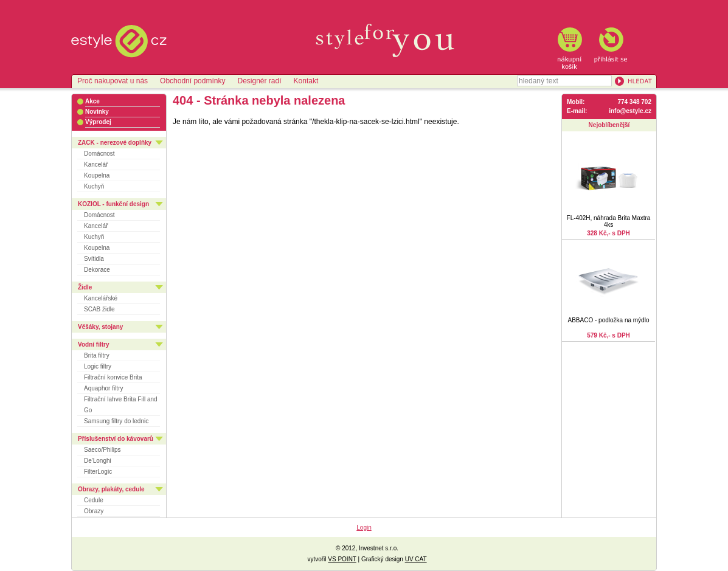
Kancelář (96, 164)
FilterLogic (98, 472)
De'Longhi (98, 461)
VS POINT (342, 559)
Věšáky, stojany (100, 327)
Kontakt (306, 81)
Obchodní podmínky (192, 81)
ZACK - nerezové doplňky (115, 143)
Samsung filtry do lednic (116, 421)
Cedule (94, 500)
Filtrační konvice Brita (113, 377)
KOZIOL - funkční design (113, 204)
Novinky (97, 112)
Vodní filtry (93, 344)
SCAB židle (99, 309)
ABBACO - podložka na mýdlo (609, 320)
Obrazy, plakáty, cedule (111, 489)
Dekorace (97, 270)
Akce (92, 101)
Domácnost (99, 154)
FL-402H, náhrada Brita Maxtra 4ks (609, 221)
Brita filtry (97, 355)
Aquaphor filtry (103, 388)
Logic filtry (98, 366)
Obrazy (94, 511)
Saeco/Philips (102, 450)
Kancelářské (101, 298)
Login (364, 528)
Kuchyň (94, 186)
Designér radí (259, 81)
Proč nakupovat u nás (113, 81)
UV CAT (416, 559)
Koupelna (97, 175)
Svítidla (94, 259)
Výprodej (98, 122)
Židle (85, 287)
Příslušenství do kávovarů (116, 439)
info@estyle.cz (630, 111)
